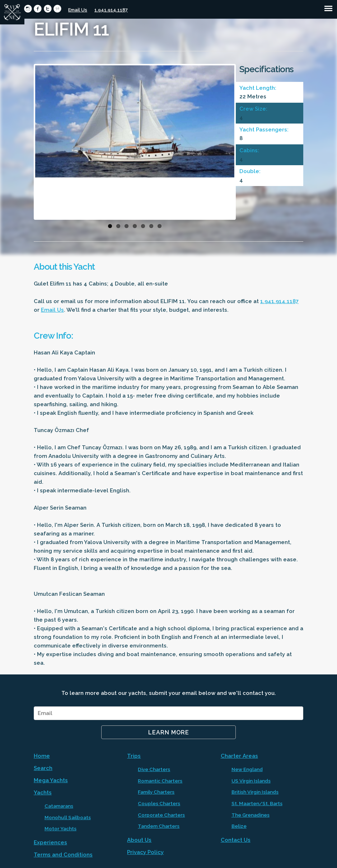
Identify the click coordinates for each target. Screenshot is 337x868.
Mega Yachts (51, 780)
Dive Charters (154, 769)
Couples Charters (159, 803)
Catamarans (59, 806)
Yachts (43, 793)
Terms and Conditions (63, 855)
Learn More (169, 732)
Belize (239, 826)
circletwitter (48, 9)
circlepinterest (57, 9)
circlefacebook (38, 9)
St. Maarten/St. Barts (257, 803)
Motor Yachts (60, 828)
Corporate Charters (161, 815)
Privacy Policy (145, 852)
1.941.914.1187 (111, 10)
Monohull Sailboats (68, 817)
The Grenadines (251, 815)
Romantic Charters (160, 781)
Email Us (78, 10)
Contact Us (236, 840)
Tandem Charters (159, 826)
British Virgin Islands (255, 792)
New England (247, 769)
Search (43, 768)
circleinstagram (28, 9)
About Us (139, 840)
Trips (134, 756)
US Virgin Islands (251, 781)
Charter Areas (239, 756)
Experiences (50, 843)
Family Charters (156, 792)
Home (42, 756)
